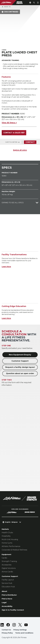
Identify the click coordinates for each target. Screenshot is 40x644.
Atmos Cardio (7, 572)
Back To (6, 7)
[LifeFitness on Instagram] (14, 625)
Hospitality (6, 536)
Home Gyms (7, 543)
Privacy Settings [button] (20, 630)
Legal (4, 602)
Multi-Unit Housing (10, 539)
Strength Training (9, 561)
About (4, 591)
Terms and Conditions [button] (24, 633)
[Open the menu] (38, 3)
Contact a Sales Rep (14, 133)
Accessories (7, 565)
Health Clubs (7, 533)
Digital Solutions (9, 568)
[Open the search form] (34, 3)
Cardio (4, 558)
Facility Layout (8, 580)
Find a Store (7, 599)
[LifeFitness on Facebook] (8, 625)
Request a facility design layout (20, 367)
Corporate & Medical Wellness (14, 550)
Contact (30, 142)
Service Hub (7, 583)
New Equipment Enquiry (20, 355)
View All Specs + (9, 123)
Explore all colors (20, 150)
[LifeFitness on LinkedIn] (2, 625)
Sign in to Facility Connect (13, 610)
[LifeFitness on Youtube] (26, 625)
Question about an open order (20, 373)
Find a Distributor (9, 595)
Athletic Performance (11, 546)
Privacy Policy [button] (7, 633)
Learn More (6, 267)
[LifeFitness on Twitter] (20, 625)
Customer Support (20, 361)
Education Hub (8, 587)
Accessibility (7, 606)
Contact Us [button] (6, 630)
